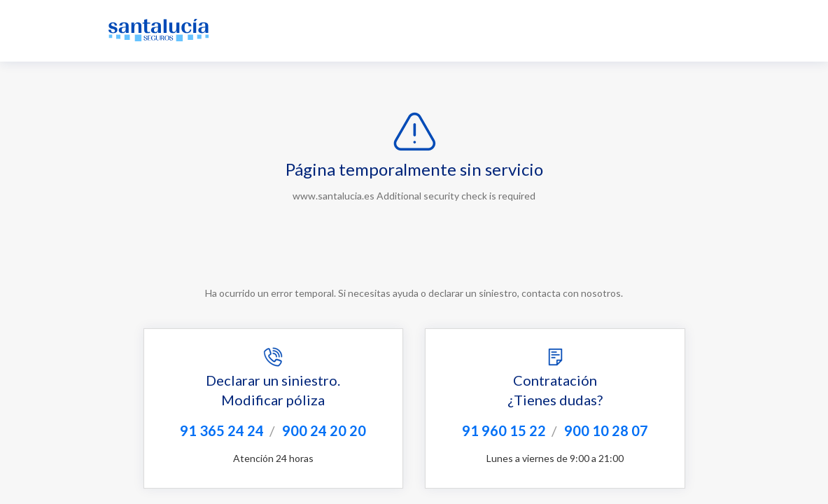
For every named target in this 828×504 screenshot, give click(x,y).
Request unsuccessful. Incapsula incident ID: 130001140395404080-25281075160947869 (414, 252)
